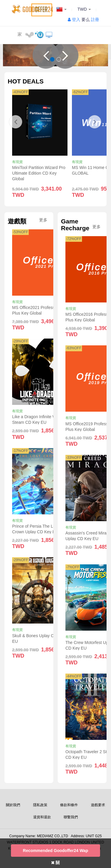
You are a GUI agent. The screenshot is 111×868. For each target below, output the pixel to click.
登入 (76, 20)
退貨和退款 (42, 817)
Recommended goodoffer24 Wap (55, 851)
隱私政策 (40, 805)
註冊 (95, 20)
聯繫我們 (71, 817)
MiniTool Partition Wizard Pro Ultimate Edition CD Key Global (39, 173)
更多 (43, 220)
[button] (46, 55)
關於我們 (13, 805)
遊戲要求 (98, 805)
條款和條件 (69, 805)
